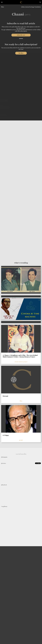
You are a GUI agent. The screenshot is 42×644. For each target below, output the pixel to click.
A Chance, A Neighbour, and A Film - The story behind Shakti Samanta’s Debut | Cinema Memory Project (20, 356)
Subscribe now (21, 35)
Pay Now (21, 53)
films (3, 7)
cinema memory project (21, 362)
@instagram (4, 457)
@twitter (4, 463)
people (21, 440)
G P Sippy (6, 435)
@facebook (4, 485)
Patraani (5, 396)
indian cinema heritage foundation (31, 7)
